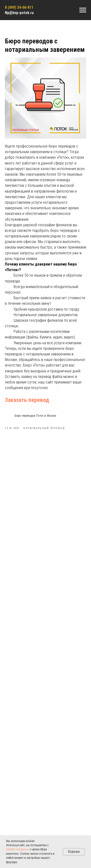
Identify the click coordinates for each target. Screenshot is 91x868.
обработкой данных (18, 849)
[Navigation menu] (83, 10)
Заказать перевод (27, 400)
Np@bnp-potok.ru (19, 13)
